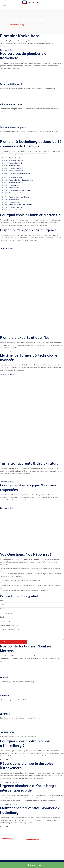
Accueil (4, 25)
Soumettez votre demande (14, 642)
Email (2, 617)
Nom (2, 601)
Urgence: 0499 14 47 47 (34, 850)
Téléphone (4, 609)
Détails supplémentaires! (10, 625)
